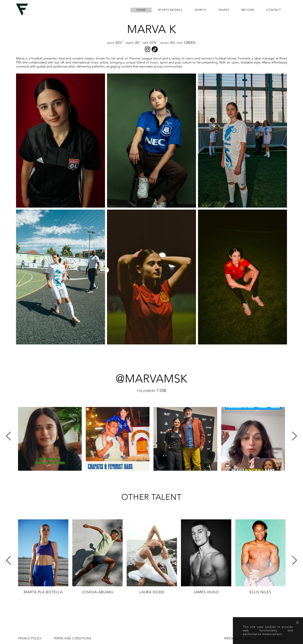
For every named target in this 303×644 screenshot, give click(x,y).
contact (274, 10)
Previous (9, 436)
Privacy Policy (30, 639)
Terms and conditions (72, 639)
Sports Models (170, 10)
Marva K (152, 30)
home (141, 10)
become (248, 10)
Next (294, 436)
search (200, 10)
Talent (224, 10)
